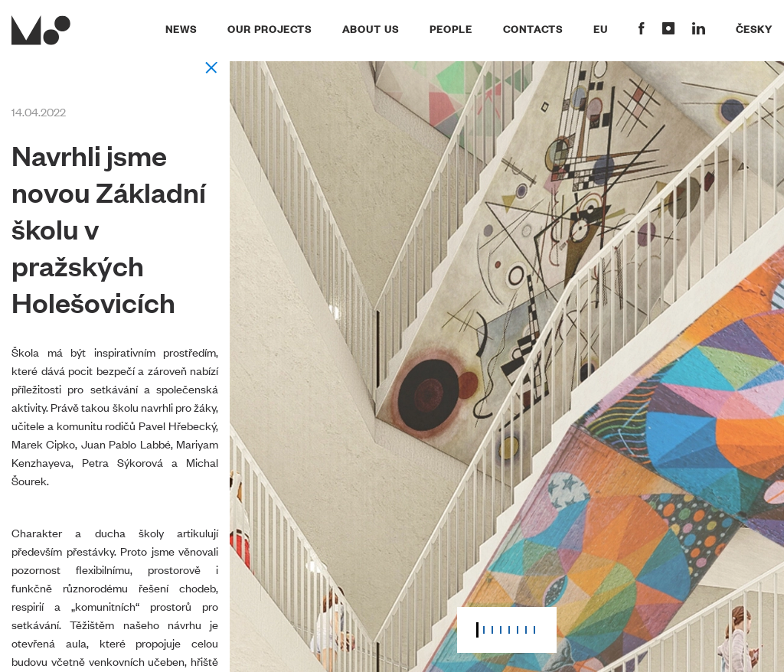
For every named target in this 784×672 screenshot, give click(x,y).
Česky (754, 28)
